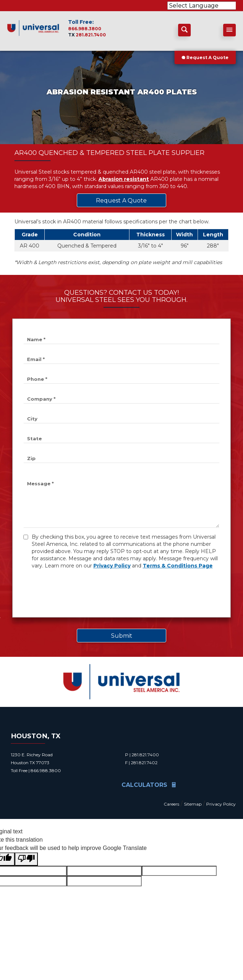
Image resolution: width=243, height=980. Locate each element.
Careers (171, 804)
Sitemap (193, 804)
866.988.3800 (85, 29)
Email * (36, 359)
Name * (36, 339)
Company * (41, 399)
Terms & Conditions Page (178, 566)
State (34, 438)
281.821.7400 (91, 35)
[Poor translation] (26, 859)
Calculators (149, 785)
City (32, 419)
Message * (40, 484)
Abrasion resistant (124, 179)
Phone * (37, 379)
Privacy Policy (112, 566)
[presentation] (78, 592)
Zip (31, 458)
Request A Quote (205, 57)
